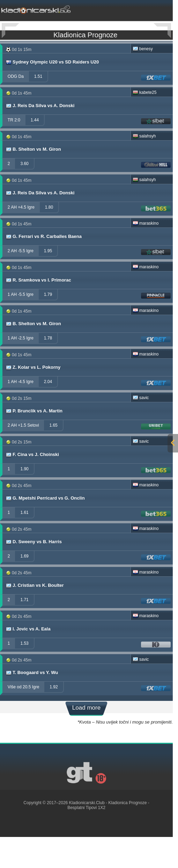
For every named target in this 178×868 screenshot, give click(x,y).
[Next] (162, 31)
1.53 (24, 673)
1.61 (24, 542)
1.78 (48, 368)
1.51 (38, 106)
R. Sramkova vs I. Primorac (38, 310)
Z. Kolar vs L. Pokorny (33, 397)
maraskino (146, 253)
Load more (86, 738)
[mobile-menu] (140, 9)
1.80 (49, 237)
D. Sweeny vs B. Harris (34, 572)
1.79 (48, 324)
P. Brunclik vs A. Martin (34, 441)
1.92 (54, 717)
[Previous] (10, 31)
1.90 (24, 499)
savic (141, 428)
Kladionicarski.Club (87, 833)
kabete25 (144, 122)
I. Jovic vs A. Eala (28, 659)
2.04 (48, 412)
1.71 (24, 630)
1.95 (48, 281)
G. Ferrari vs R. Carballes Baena (43, 267)
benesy (143, 79)
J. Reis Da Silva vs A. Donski (40, 136)
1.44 (35, 150)
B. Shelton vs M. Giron (33, 179)
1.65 (53, 455)
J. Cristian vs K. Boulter (35, 615)
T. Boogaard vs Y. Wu (32, 703)
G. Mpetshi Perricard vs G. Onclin (45, 528)
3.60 (24, 194)
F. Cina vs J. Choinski (32, 485)
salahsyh (144, 166)
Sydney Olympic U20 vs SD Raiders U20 (52, 92)
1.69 (24, 586)
